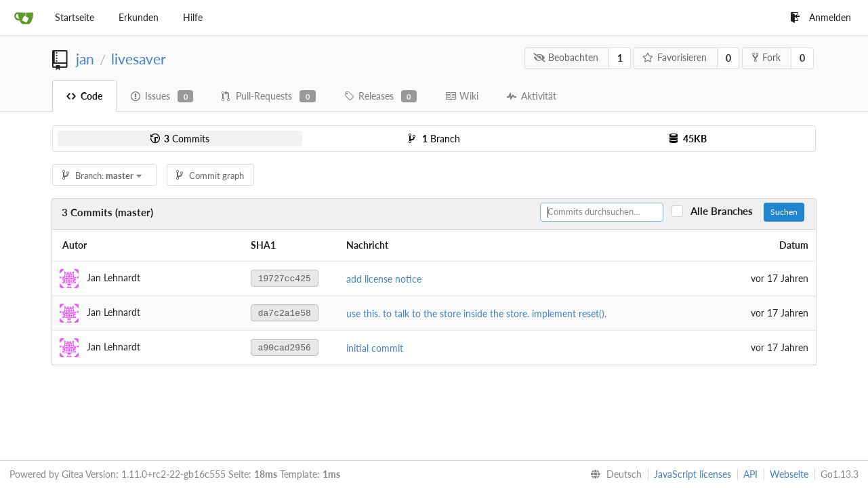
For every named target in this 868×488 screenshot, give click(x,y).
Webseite (789, 474)
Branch (434, 139)
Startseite (75, 17)
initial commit (375, 348)
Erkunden (139, 17)
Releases (380, 96)
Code (84, 96)
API (750, 474)
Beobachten (566, 57)
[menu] (613, 474)
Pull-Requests (268, 96)
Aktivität (532, 96)
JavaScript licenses (693, 474)
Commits (180, 139)
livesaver (139, 59)
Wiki (462, 96)
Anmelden (821, 17)
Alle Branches (726, 211)
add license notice (384, 279)
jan (85, 59)
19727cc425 (285, 279)
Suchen (784, 212)
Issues (162, 96)
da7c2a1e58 (285, 313)
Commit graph (210, 176)
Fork (766, 57)
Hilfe (193, 17)
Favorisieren (675, 57)
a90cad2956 (285, 348)
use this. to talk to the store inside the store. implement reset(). (476, 313)
